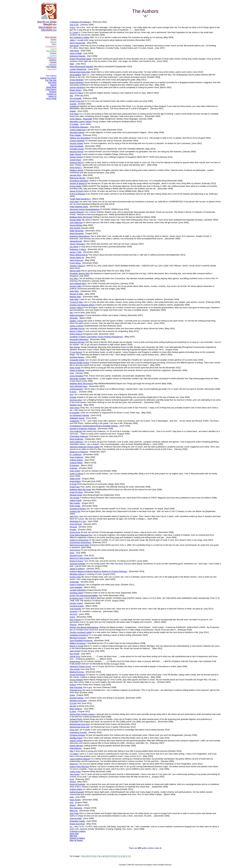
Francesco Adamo (78, 831)
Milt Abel (73, 836)
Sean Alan (74, 834)
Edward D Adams (77, 838)
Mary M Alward (76, 840)
